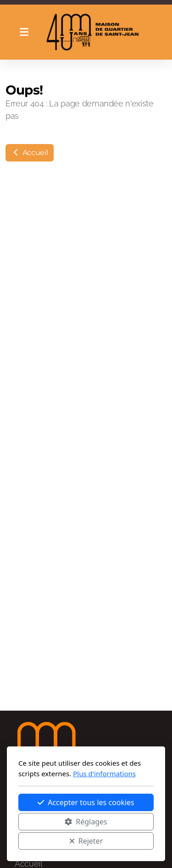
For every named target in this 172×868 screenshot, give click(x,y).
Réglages (86, 822)
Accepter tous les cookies (86, 802)
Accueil (30, 153)
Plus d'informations (104, 773)
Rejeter (86, 841)
